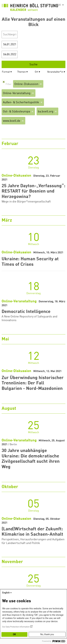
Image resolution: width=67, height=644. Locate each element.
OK (14, 634)
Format (6, 72)
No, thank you (47, 634)
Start (6, 45)
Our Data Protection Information (16, 627)
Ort (36, 72)
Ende (7, 55)
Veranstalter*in (55, 72)
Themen (22, 72)
